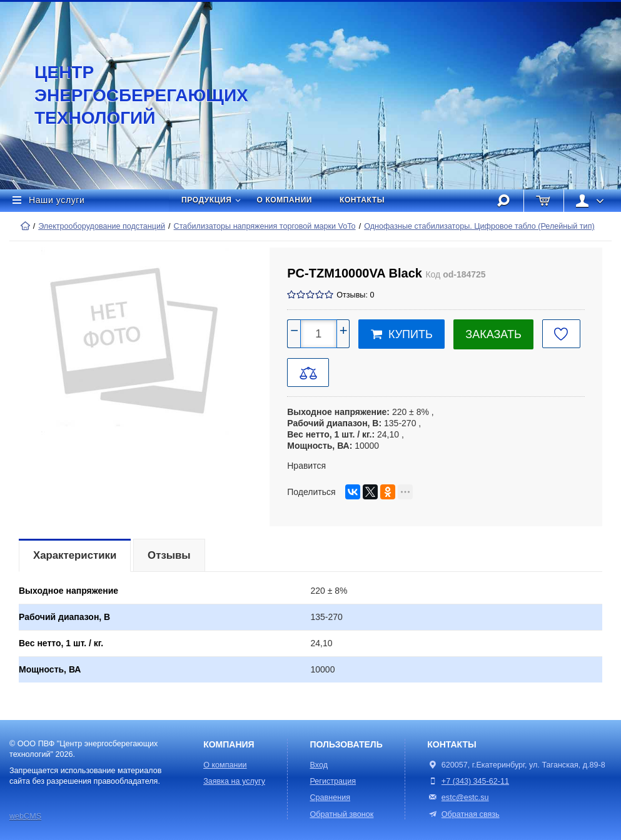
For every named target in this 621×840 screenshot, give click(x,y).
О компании (285, 200)
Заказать (493, 334)
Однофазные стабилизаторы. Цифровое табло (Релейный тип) (479, 226)
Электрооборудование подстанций (102, 226)
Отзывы (169, 555)
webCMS (25, 816)
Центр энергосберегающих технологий (128, 95)
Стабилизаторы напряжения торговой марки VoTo (265, 226)
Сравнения (330, 797)
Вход (319, 765)
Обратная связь (463, 814)
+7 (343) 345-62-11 (475, 781)
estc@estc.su (465, 797)
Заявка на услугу (234, 781)
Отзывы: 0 (355, 295)
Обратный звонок (341, 814)
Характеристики (75, 555)
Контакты (362, 200)
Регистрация (333, 781)
